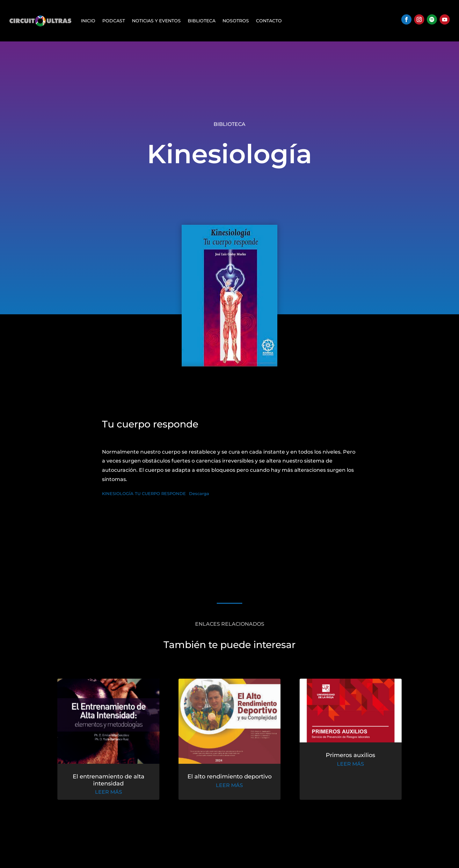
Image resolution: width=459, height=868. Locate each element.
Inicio (88, 21)
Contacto (269, 21)
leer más (120, 794)
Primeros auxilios (339, 761)
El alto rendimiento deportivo (229, 780)
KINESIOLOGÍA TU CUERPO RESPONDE (144, 494)
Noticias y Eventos (156, 21)
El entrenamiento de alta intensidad (120, 783)
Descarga (199, 494)
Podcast (114, 21)
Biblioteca (202, 21)
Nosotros (236, 21)
